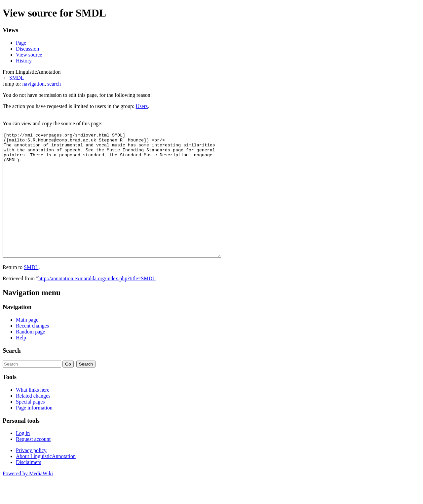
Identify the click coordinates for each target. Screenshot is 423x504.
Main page (27, 345)
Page (21, 43)
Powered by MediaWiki (28, 498)
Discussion (27, 49)
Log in (23, 458)
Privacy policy (31, 475)
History (24, 61)
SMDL (17, 78)
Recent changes (32, 350)
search (54, 84)
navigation (34, 84)
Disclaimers (28, 487)
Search (12, 375)
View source (29, 55)
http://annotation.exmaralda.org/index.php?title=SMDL (97, 303)
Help (21, 362)
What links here (33, 415)
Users (142, 106)
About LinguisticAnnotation (46, 481)
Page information (34, 432)
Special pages (30, 426)
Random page (30, 356)
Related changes (33, 421)
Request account (33, 464)
